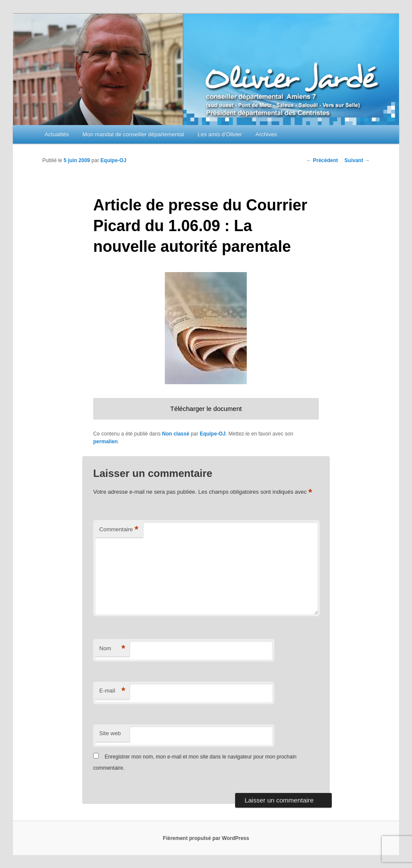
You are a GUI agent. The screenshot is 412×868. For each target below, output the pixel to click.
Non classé (175, 434)
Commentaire (119, 530)
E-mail (112, 691)
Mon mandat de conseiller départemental (133, 134)
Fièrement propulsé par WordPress (206, 838)
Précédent (322, 160)
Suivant (357, 160)
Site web (110, 733)
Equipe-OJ (113, 160)
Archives (266, 134)
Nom (112, 649)
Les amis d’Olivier (220, 134)
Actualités (57, 134)
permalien (105, 442)
